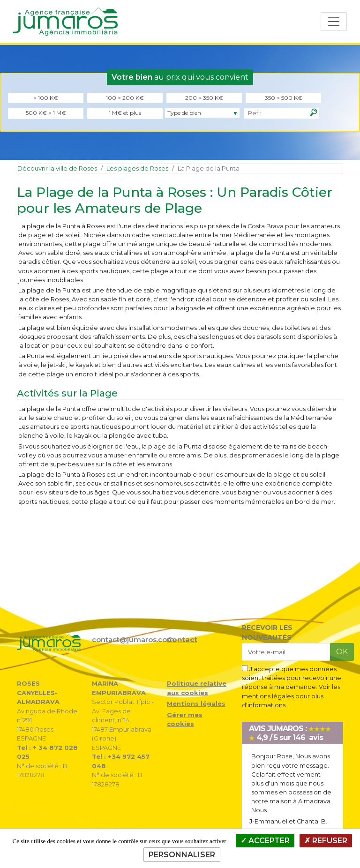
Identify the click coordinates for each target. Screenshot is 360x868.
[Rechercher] (314, 112)
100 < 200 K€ (125, 98)
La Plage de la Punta (209, 168)
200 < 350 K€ (204, 98)
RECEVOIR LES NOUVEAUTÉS (267, 632)
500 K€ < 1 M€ (46, 113)
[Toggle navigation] (334, 22)
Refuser (326, 841)
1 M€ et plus (125, 113)
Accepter (265, 841)
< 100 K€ (46, 98)
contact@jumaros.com (133, 640)
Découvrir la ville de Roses (57, 168)
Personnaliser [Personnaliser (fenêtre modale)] (182, 855)
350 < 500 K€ (284, 98)
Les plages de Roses (137, 168)
